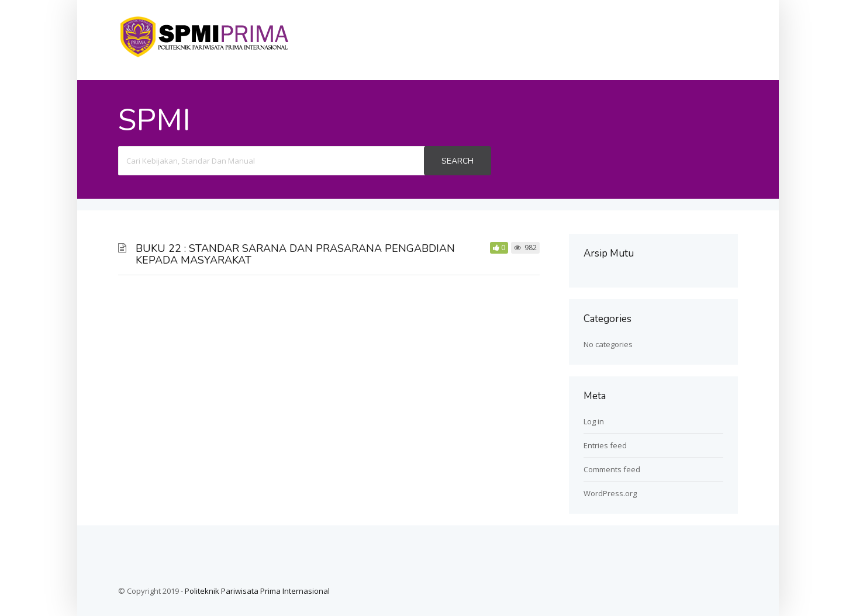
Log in (594, 421)
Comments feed (612, 469)
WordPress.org (610, 493)
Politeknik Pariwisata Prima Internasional (257, 591)
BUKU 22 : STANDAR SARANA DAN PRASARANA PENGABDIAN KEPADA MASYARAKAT (295, 254)
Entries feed (605, 445)
